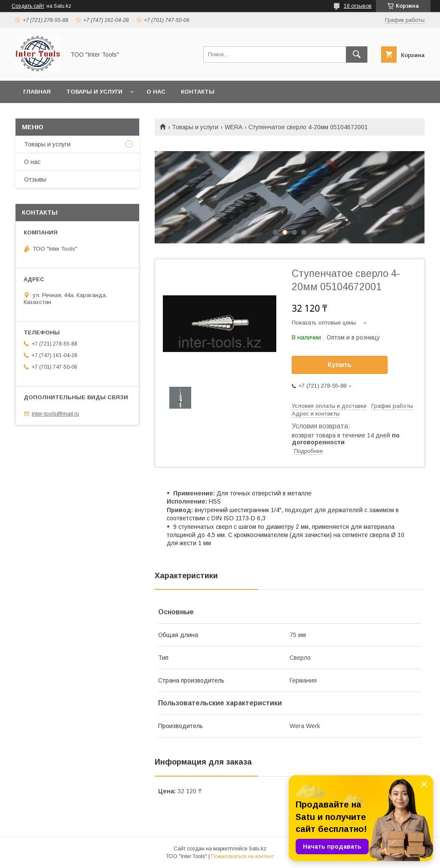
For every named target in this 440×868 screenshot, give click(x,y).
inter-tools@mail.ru (55, 414)
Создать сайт (28, 6)
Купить (340, 365)
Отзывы (35, 179)
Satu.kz (258, 849)
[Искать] (357, 55)
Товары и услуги (94, 92)
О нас (156, 92)
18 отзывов (358, 6)
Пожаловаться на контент (242, 856)
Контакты (198, 92)
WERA (234, 127)
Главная (37, 92)
